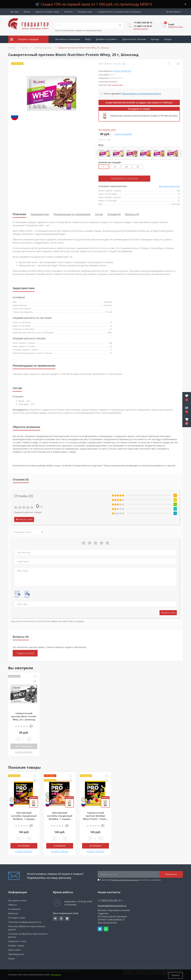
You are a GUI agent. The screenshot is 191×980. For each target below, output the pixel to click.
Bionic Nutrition (123, 71)
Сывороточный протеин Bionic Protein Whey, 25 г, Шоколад (24, 716)
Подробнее (56, 975)
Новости (12, 904)
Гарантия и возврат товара (47, 12)
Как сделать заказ (17, 900)
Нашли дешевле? (123, 134)
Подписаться (171, 874)
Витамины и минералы (68, 39)
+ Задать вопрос (25, 653)
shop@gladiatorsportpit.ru (112, 905)
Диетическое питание (134, 39)
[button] (187, 421)
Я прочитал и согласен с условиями (130, 880)
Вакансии (13, 913)
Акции (59, 47)
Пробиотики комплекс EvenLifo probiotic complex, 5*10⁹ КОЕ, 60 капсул (144, 116)
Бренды (155, 39)
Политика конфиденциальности (125, 880)
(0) (124, 64)
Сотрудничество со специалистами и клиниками (119, 12)
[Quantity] (24, 739)
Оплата (27, 12)
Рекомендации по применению (72, 214)
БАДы (88, 39)
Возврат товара (16, 945)
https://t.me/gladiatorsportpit (67, 918)
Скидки (168, 39)
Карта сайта (14, 950)
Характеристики (40, 214)
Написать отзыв (24, 519)
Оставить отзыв (168, 612)
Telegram (100, 929)
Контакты (68, 12)
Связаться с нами (17, 941)
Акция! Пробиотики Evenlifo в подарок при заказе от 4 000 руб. (139, 103)
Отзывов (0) (114, 214)
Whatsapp (106, 929)
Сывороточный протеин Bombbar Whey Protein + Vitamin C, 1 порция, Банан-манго (96, 819)
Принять (175, 975)
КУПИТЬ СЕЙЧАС (24, 752)
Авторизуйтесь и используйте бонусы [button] (142, 94)
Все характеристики (169, 186)
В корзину (24, 845)
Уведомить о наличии (117, 178)
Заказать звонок (141, 29)
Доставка (15, 12)
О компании (14, 909)
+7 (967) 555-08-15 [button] (110, 900)
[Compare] (178, 64)
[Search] (120, 25)
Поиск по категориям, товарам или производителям (78, 30)
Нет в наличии (24, 746)
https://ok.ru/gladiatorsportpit (61, 918)
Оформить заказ (176, 27)
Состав (99, 214)
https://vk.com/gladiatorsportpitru (55, 918)
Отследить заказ (85, 12)
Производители (16, 954)
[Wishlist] (169, 64)
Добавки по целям (107, 39)
